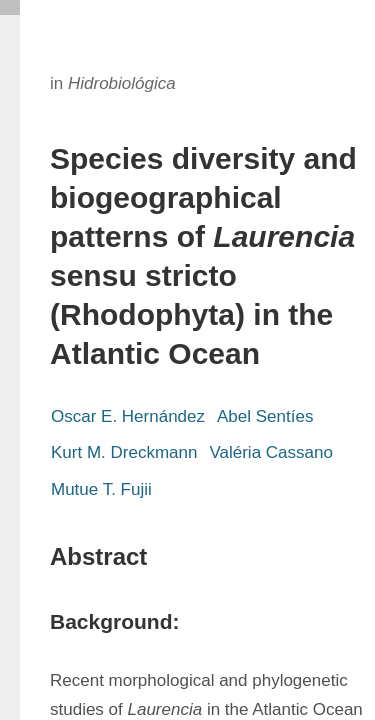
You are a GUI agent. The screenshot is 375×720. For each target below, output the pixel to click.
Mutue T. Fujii (101, 489)
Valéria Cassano (270, 452)
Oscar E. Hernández (128, 416)
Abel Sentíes (265, 416)
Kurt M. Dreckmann (124, 452)
